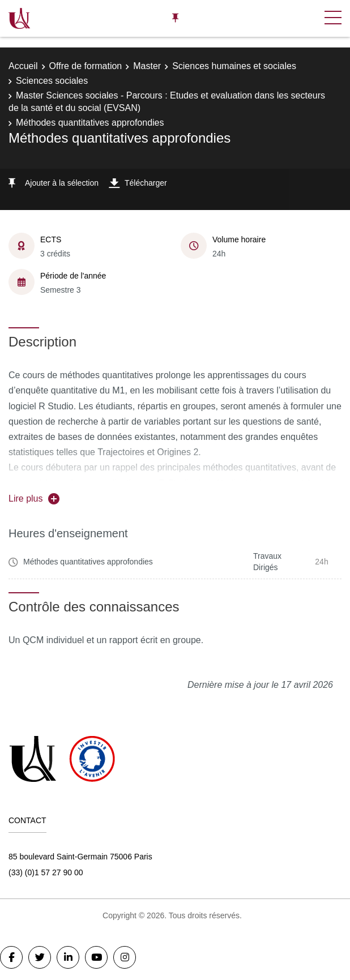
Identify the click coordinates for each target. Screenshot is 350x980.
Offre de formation (86, 66)
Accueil (23, 66)
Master (147, 66)
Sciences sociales (52, 81)
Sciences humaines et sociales (234, 66)
